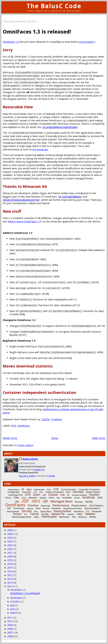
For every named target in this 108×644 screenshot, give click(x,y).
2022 (10, 549)
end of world (86, 42)
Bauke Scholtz (30, 459)
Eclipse (53, 495)
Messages (79, 502)
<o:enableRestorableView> (60, 127)
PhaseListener (79, 506)
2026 (10, 534)
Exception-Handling (79, 495)
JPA (17, 502)
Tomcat (17, 514)
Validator (90, 514)
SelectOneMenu (92, 508)
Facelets (94, 495)
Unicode (45, 514)
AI (23, 489)
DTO (28, 495)
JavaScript (88, 497)
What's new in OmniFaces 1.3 (24, 221)
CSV (41, 492)
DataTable (78, 492)
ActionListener (14, 490)
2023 (10, 545)
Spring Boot (46, 512)
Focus (24, 498)
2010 (10, 621)
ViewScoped (49, 517)
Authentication (39, 490)
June (13, 609)
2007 (10, 633)
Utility (80, 514)
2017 (10, 568)
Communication (69, 489)
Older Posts (99, 438)
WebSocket (64, 517)
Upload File (58, 514)
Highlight (43, 498)
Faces (8, 498)
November (16, 598)
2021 (10, 553)
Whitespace (82, 517)
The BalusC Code (54, 6)
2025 (10, 538)
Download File (16, 495)
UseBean (71, 514)
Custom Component (55, 492)
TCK (88, 512)
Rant (38, 508)
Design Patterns (93, 492)
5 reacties (56, 419)
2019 (10, 560)
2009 (10, 625)
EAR (44, 495)
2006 (10, 636)
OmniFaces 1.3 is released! (37, 32)
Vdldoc (36, 517)
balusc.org (39, 470)
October (15, 602)
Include (77, 498)
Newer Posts (10, 438)
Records (46, 509)
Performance (61, 505)
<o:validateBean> (70, 197)
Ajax (29, 489)
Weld (74, 517)
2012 (10, 586)
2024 (10, 541)
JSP (45, 501)
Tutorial (34, 514)
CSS (35, 492)
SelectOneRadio (13, 512)
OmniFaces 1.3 (11, 42)
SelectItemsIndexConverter (21, 200)
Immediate (67, 498)
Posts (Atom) (26, 445)
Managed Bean (62, 501)
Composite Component (89, 490)
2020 (10, 556)
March (14, 613)
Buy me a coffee (27, 476)
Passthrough (45, 506)
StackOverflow (62, 511)
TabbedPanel (78, 512)
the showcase (40, 149)
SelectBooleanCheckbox (73, 509)
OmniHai (33, 505)
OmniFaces (24, 426)
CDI (56, 489)
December (16, 590)
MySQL (89, 502)
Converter (27, 492)
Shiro (36, 512)
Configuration (14, 492)
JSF (25, 501)
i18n (58, 498)
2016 (10, 571)
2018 (10, 564)
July (12, 605)
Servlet (27, 511)
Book (49, 490)
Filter (16, 497)
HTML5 (51, 498)
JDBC (100, 498)
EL (68, 495)
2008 (10, 629)
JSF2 (14, 426)
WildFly (93, 517)
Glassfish (33, 498)
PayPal (52, 476)
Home (55, 438)
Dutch (37, 495)
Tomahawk (96, 512)
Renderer (56, 508)
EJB (62, 495)
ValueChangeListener (22, 517)
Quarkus (30, 509)
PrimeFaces (19, 508)
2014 (10, 579)
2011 (10, 618)
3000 (10, 530)
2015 (10, 575)
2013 (10, 583)
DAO (68, 492)
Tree (26, 514)
